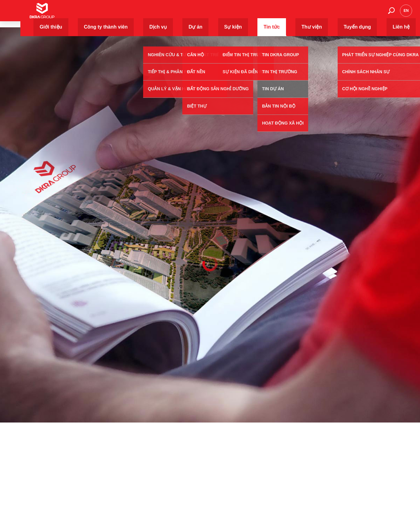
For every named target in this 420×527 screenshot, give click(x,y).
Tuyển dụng (346, 14)
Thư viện (319, 14)
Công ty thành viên (196, 14)
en (406, 14)
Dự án (250, 14)
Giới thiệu (162, 14)
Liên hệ (373, 14)
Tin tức (295, 14)
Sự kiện (272, 14)
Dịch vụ (229, 14)
